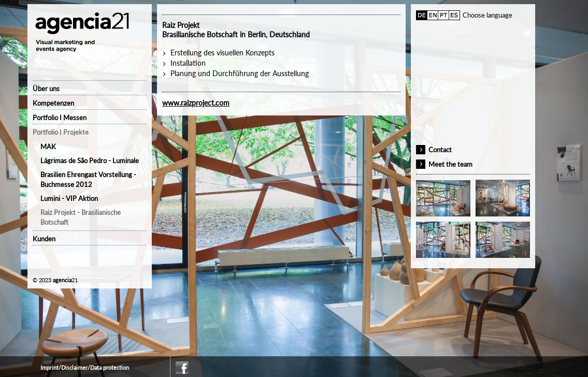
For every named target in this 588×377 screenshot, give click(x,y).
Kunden (44, 239)
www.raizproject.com (196, 103)
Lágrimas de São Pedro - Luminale (90, 161)
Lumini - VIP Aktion (69, 198)
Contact (440, 150)
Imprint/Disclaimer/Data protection (85, 367)
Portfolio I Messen (60, 118)
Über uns (46, 89)
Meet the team (450, 164)
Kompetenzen (53, 103)
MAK (48, 147)
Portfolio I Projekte (61, 132)
